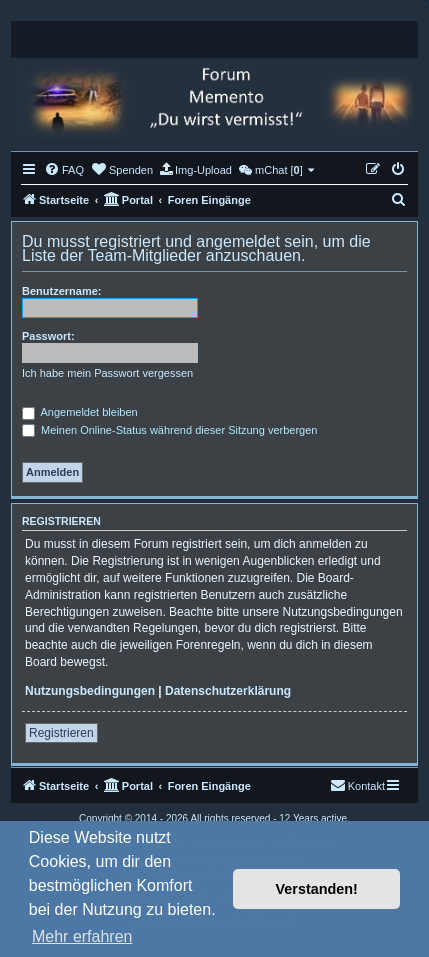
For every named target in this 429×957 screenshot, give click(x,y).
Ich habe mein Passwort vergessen (107, 373)
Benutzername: (61, 291)
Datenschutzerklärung (228, 691)
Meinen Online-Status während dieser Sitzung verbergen (169, 430)
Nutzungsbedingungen (90, 691)
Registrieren (61, 733)
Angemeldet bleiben (80, 412)
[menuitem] (64, 170)
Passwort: (48, 336)
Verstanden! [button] (317, 889)
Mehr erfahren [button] (82, 936)
